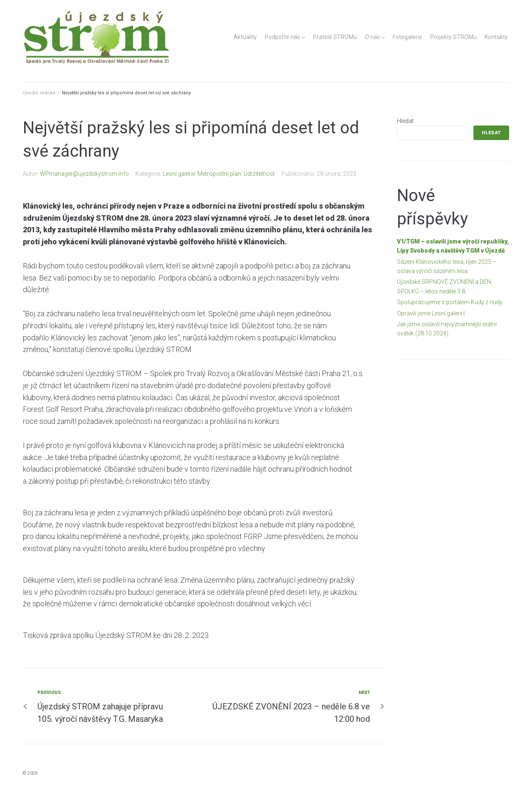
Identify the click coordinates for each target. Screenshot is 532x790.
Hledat (405, 121)
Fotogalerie (408, 37)
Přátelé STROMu (335, 37)
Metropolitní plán (219, 174)
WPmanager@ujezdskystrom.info (84, 174)
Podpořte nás (282, 37)
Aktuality (245, 37)
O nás (372, 37)
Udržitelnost (259, 174)
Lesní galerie (179, 174)
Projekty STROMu (453, 37)
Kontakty (496, 37)
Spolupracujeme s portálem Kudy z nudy (450, 302)
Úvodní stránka (39, 93)
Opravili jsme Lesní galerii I (431, 313)
